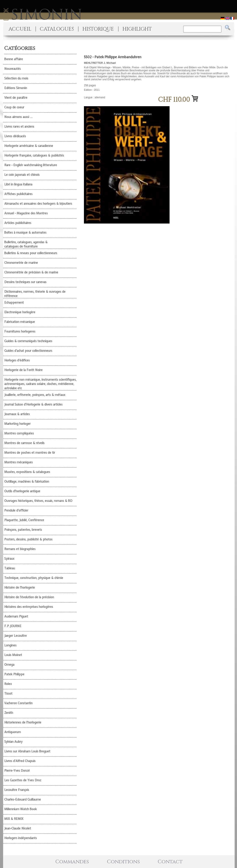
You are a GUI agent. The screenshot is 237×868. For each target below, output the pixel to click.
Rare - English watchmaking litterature (31, 165)
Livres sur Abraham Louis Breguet (27, 751)
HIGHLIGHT (137, 29)
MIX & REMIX (14, 819)
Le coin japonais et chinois (22, 175)
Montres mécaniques (19, 462)
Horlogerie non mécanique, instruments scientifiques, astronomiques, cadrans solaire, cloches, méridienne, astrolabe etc (40, 384)
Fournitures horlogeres (20, 331)
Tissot (8, 694)
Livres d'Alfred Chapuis (20, 761)
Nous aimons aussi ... (18, 117)
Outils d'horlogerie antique (22, 491)
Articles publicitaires (18, 223)
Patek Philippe (14, 674)
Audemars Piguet (16, 616)
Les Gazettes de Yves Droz (23, 780)
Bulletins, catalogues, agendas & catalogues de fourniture (26, 244)
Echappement (14, 303)
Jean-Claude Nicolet (18, 828)
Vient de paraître (16, 98)
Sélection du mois (16, 78)
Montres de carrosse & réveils (24, 443)
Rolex (8, 684)
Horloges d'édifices (17, 360)
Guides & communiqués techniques (28, 341)
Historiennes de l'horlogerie (23, 722)
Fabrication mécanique (20, 322)
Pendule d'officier (16, 510)
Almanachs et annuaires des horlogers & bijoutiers (38, 204)
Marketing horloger (17, 424)
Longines (10, 645)
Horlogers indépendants (21, 838)
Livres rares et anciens (19, 127)
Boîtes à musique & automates (25, 233)
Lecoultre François (17, 790)
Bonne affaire (14, 59)
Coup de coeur (14, 107)
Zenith (9, 713)
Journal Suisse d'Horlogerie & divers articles (33, 404)
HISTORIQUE (98, 29)
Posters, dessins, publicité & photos (28, 539)
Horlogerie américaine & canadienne (29, 146)
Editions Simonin (16, 88)
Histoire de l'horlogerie (20, 588)
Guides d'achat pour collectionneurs (28, 351)
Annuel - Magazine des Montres (26, 213)
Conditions (123, 862)
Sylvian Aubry (13, 742)
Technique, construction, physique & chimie (34, 578)
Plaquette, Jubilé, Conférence (24, 520)
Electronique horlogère (20, 312)
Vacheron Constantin (18, 703)
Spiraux (9, 559)
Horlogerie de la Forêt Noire (23, 370)
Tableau (10, 568)
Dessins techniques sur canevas (25, 282)
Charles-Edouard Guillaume (23, 799)
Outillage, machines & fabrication (27, 482)
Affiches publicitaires (18, 194)
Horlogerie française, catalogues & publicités (34, 155)
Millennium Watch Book (21, 809)
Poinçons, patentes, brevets (23, 530)
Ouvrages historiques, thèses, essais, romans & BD (38, 501)
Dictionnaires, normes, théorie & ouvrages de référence (35, 294)
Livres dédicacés (15, 136)
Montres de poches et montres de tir (30, 453)
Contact (170, 862)
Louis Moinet (13, 655)
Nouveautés (13, 69)
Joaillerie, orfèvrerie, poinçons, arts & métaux (35, 395)
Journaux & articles (17, 414)
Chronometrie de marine (21, 263)
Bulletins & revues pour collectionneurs (31, 253)
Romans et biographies (20, 549)
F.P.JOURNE (13, 626)
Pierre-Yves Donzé (17, 771)
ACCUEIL (20, 29)
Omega (9, 665)
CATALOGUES (57, 29)
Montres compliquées (19, 433)
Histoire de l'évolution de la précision (29, 597)
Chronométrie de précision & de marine (31, 272)
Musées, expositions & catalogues (27, 472)
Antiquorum (13, 732)
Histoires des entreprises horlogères (29, 607)
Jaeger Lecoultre (16, 636)
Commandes (72, 862)
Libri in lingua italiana (18, 184)
